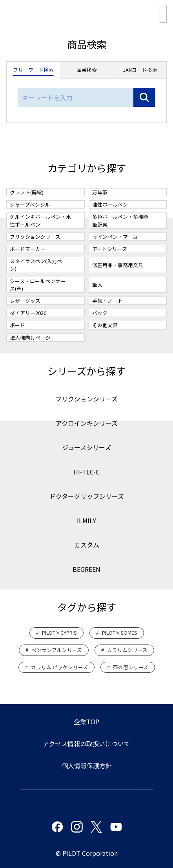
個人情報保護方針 (87, 765)
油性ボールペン (110, 204)
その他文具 (105, 325)
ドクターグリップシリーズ (87, 496)
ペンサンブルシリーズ (57, 650)
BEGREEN (86, 569)
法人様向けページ (30, 338)
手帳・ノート (107, 301)
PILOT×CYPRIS (59, 633)
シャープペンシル (30, 204)
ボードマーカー (28, 249)
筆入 (97, 285)
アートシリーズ (110, 249)
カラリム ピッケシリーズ (59, 667)
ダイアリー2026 (28, 313)
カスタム (87, 545)
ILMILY (86, 520)
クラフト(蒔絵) (27, 192)
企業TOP (86, 722)
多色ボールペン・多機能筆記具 (120, 220)
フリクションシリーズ (35, 237)
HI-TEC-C (86, 472)
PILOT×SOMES (120, 633)
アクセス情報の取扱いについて (86, 743)
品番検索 (87, 70)
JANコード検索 (140, 70)
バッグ (100, 313)
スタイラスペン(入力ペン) (36, 265)
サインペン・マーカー (118, 237)
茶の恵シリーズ (131, 667)
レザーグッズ (25, 301)
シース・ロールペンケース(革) (38, 285)
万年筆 (100, 192)
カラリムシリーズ (127, 650)
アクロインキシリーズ (87, 423)
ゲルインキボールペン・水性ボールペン (40, 220)
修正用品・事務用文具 (118, 265)
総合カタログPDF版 (163, 14)
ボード (17, 325)
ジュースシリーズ (86, 447)
